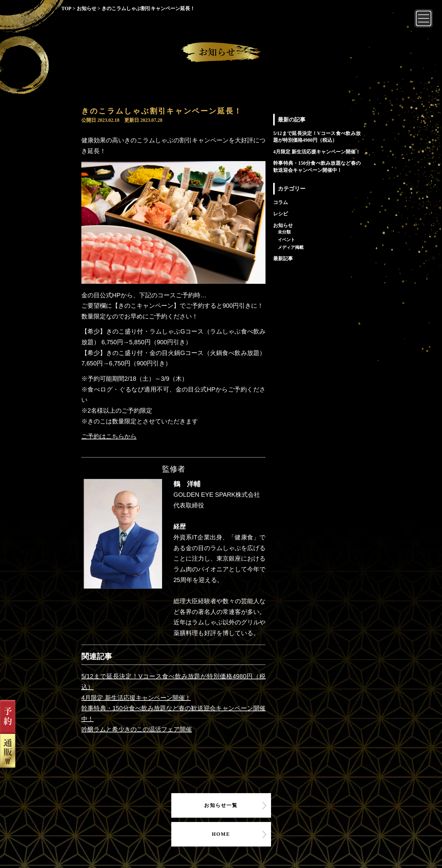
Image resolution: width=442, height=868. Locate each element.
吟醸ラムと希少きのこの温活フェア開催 (137, 729)
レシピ (281, 214)
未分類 (284, 232)
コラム (281, 202)
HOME (221, 834)
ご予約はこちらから (109, 436)
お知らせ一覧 (221, 805)
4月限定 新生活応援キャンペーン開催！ (136, 698)
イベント (286, 240)
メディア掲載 (291, 247)
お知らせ (283, 225)
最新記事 (283, 258)
